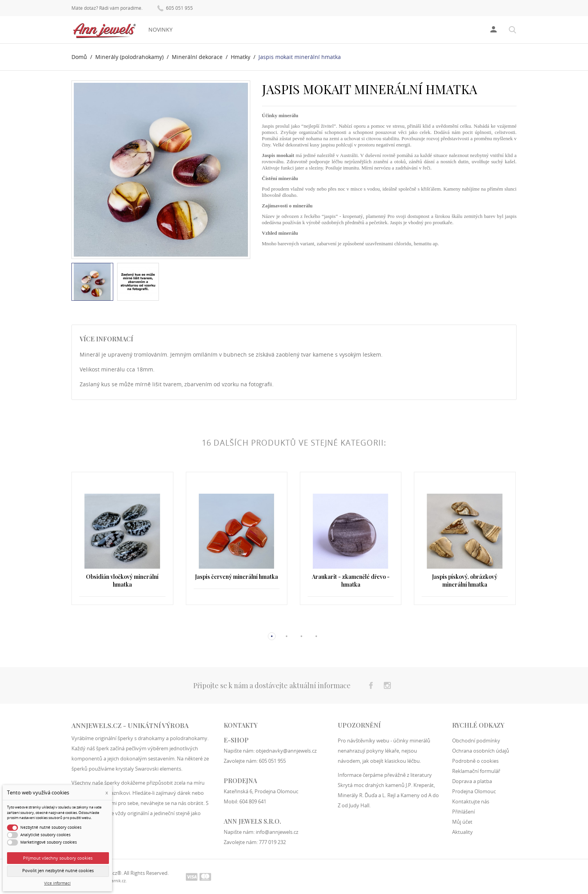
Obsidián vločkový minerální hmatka (122, 581)
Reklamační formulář (476, 771)
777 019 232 (272, 842)
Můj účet (462, 822)
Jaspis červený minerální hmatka (236, 577)
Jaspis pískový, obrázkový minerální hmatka (465, 581)
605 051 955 (175, 8)
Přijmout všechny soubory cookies (58, 858)
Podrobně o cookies (475, 761)
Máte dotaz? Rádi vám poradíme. (107, 8)
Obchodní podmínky (476, 741)
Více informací (57, 883)
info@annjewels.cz (277, 832)
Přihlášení (463, 812)
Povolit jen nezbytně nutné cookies (58, 871)
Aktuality (462, 832)
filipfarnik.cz (114, 881)
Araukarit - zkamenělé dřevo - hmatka (351, 581)
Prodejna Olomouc (474, 791)
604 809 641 (253, 801)
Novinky (160, 29)
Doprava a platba (472, 781)
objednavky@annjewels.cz (286, 751)
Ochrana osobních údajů (481, 751)
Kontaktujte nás (471, 801)
